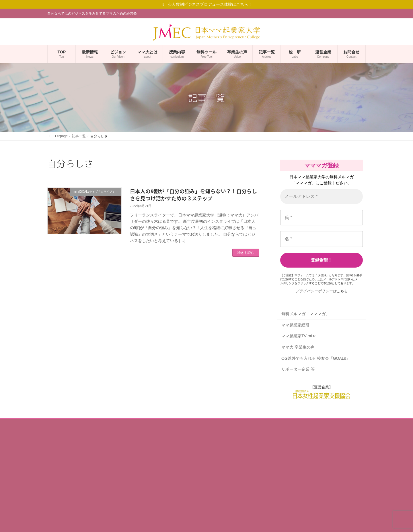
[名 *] (322, 239)
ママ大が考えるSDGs (71, 487)
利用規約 (58, 507)
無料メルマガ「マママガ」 (305, 314)
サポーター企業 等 (298, 370)
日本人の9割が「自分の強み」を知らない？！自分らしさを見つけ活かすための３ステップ (193, 195)
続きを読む (246, 253)
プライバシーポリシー (314, 291)
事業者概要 (59, 437)
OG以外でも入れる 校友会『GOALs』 (316, 358)
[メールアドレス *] (322, 197)
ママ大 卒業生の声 (298, 347)
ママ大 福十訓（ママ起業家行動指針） (84, 477)
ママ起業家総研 (295, 325)
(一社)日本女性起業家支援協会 (200, 522)
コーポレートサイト (70, 447)
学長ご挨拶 (59, 457)
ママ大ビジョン (63, 467)
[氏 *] (322, 218)
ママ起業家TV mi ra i (300, 336)
